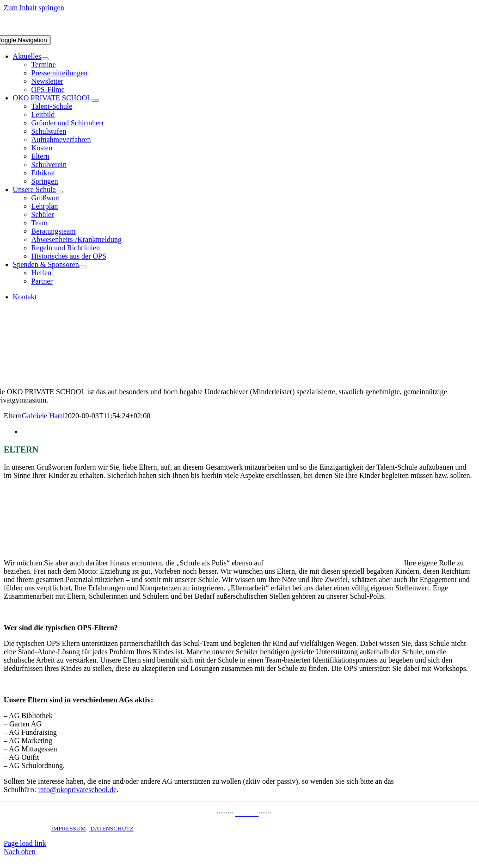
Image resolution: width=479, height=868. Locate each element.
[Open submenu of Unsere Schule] (59, 192)
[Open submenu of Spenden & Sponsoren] (83, 267)
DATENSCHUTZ (111, 828)
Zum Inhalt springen (34, 8)
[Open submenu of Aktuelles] (45, 59)
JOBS (282, 813)
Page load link (25, 843)
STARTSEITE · (31, 828)
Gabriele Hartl (43, 416)
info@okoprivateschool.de (77, 790)
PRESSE (201, 813)
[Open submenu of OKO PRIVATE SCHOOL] (95, 100)
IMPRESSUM (69, 828)
